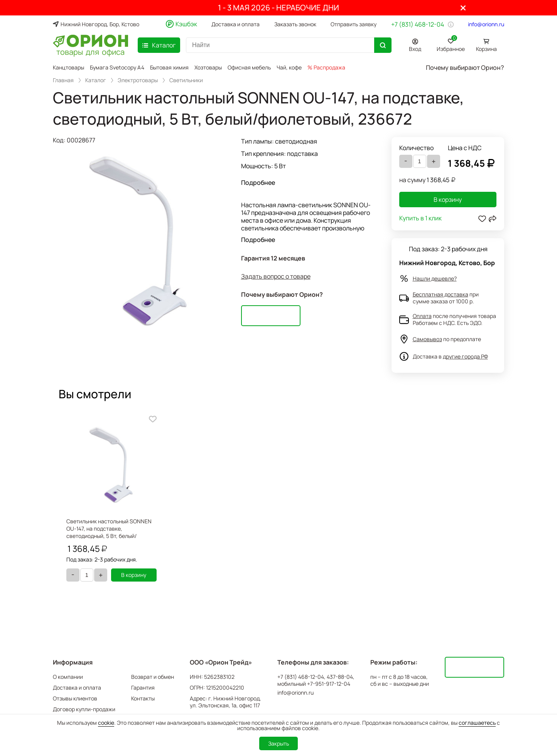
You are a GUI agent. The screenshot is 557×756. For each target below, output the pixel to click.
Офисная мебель (249, 67)
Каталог (96, 80)
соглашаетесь (477, 723)
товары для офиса (90, 51)
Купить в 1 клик (420, 219)
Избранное (451, 44)
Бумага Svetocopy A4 (117, 67)
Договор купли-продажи (84, 709)
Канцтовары (68, 67)
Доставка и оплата (235, 24)
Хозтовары (208, 67)
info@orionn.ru (486, 24)
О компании (68, 677)
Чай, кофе (289, 67)
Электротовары (138, 80)
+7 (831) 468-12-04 (418, 24)
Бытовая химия (169, 67)
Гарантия (143, 688)
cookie (106, 723)
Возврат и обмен (153, 677)
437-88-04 (340, 677)
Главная (63, 80)
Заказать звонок (295, 24)
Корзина (486, 49)
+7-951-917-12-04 (329, 684)
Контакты (143, 698)
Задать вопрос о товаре (276, 276)
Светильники (186, 80)
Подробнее (258, 183)
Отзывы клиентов (75, 698)
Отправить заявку (354, 24)
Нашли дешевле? (435, 278)
